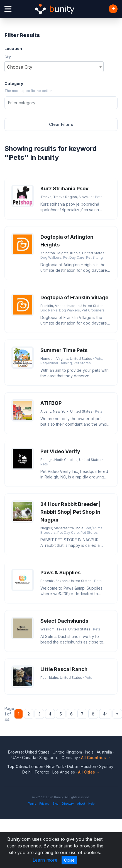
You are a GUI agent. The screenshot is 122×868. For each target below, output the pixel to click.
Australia (104, 752)
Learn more (45, 860)
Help (91, 804)
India (89, 752)
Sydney (106, 766)
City (8, 57)
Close (69, 860)
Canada (29, 758)
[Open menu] (8, 9)
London (36, 766)
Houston (88, 766)
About (81, 804)
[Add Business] (113, 9)
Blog (56, 804)
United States (37, 752)
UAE (15, 758)
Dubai (72, 766)
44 (105, 714)
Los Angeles (64, 772)
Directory (68, 804)
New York (55, 766)
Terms (32, 804)
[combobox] (54, 67)
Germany (70, 758)
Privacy (44, 804)
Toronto (42, 772)
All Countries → (96, 758)
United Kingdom (67, 752)
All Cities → (89, 772)
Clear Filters (61, 124)
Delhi (27, 772)
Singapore (49, 758)
